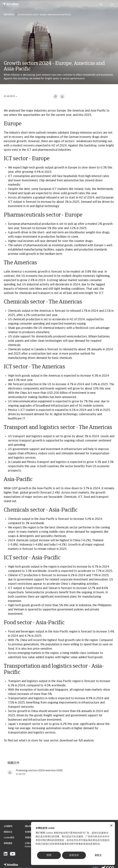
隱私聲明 (29, 826)
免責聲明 (29, 832)
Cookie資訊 (9, 838)
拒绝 (49, 855)
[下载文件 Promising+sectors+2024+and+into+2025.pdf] (10, 772)
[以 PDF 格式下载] (62, 96)
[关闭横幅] (111, 826)
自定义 (98, 855)
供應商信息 (30, 838)
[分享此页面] (55, 96)
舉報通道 (8, 843)
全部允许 (74, 855)
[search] (101, 5)
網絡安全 (8, 832)
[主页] (11, 5)
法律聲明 (8, 826)
